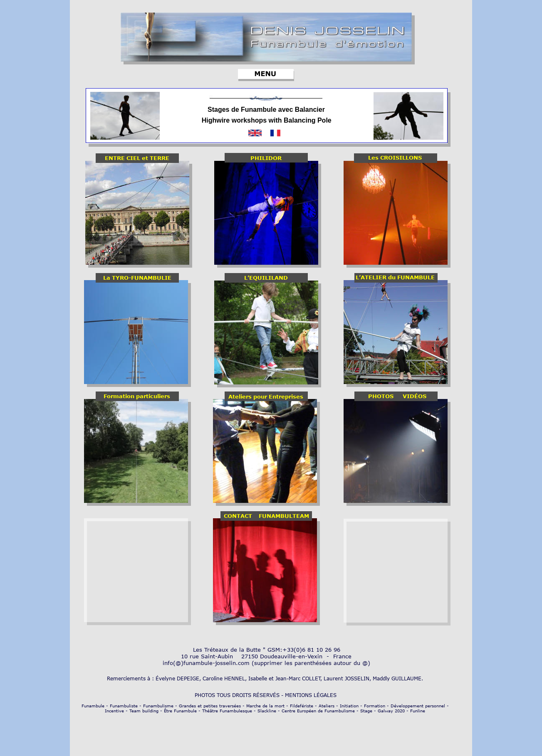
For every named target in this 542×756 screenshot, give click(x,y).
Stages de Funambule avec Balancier (266, 110)
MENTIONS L (301, 695)
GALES (331, 695)
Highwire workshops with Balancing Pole (267, 120)
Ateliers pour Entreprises (266, 396)
